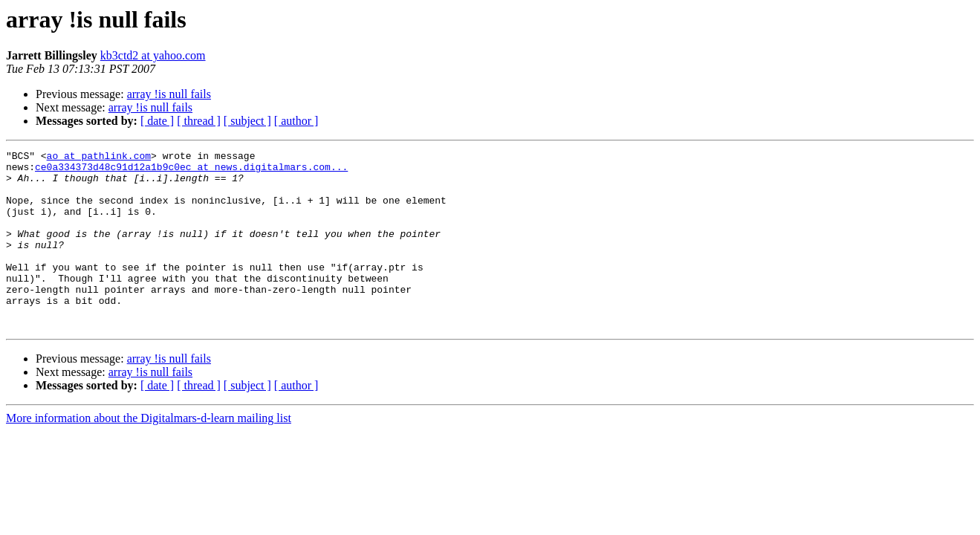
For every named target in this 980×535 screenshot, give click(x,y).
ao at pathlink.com (99, 158)
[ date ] (157, 121)
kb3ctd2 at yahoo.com (153, 55)
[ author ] (296, 121)
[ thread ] (199, 121)
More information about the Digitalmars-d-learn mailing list (149, 454)
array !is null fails (169, 94)
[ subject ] (247, 121)
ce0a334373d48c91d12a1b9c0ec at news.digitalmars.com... (191, 171)
